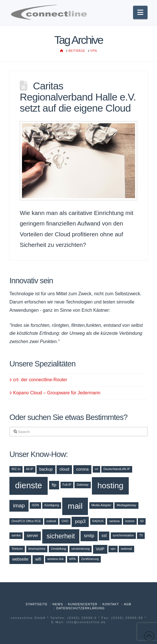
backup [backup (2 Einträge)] (46, 469)
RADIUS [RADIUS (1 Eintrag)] (98, 521)
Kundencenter (83, 604)
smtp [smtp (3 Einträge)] (89, 536)
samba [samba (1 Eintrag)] (16, 535)
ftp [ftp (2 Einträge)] (54, 485)
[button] (140, 12)
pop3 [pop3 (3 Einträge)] (80, 521)
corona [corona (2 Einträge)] (82, 469)
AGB (128, 604)
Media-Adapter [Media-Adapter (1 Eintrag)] (101, 505)
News (58, 604)
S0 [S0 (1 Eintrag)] (142, 521)
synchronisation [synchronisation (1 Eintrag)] (123, 535)
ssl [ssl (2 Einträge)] (104, 536)
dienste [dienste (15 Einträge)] (29, 485)
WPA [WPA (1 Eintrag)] (72, 559)
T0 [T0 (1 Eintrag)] (141, 535)
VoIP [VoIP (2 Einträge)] (100, 549)
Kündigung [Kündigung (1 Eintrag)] (52, 505)
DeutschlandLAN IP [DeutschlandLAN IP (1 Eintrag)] (117, 469)
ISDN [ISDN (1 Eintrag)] (35, 505)
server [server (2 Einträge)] (33, 536)
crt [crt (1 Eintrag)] (96, 469)
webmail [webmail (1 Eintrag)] (126, 549)
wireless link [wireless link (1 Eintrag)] (56, 559)
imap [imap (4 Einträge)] (19, 505)
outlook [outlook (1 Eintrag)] (51, 521)
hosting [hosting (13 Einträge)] (110, 485)
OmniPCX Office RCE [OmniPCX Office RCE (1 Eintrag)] (26, 521)
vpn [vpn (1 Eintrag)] (113, 549)
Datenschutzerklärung (80, 608)
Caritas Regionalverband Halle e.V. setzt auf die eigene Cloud (78, 97)
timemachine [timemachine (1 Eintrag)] (37, 549)
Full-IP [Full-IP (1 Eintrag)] (67, 485)
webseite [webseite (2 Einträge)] (20, 559)
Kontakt (111, 604)
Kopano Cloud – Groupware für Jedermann (55, 393)
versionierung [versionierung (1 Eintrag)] (80, 549)
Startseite (37, 604)
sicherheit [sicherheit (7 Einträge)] (61, 536)
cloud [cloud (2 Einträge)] (64, 469)
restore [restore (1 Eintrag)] (130, 521)
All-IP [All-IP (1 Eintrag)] (30, 469)
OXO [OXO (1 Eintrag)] (65, 521)
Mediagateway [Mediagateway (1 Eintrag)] (127, 505)
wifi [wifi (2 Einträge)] (38, 559)
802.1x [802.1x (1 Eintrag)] (16, 469)
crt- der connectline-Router (38, 380)
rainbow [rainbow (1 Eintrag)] (114, 521)
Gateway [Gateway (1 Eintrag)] (82, 485)
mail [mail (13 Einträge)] (75, 506)
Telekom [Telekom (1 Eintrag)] (17, 549)
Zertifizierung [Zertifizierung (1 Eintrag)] (90, 559)
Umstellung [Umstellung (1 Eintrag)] (58, 549)
